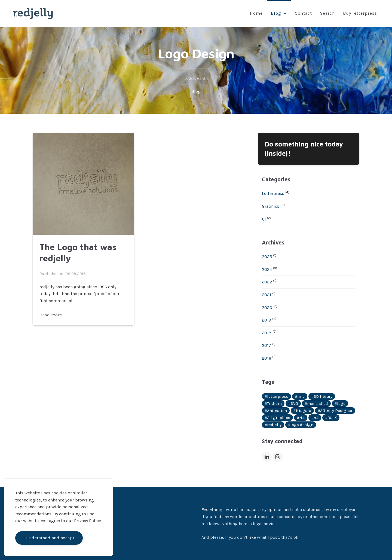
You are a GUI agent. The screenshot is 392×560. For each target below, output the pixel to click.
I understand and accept (49, 538)
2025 (267, 257)
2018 (267, 333)
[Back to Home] (33, 13)
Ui (264, 219)
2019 (267, 320)
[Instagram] (278, 457)
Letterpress (273, 193)
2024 (267, 269)
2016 (267, 358)
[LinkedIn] (267, 457)
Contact (303, 13)
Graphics (271, 206)
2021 (267, 295)
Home (256, 13)
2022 (267, 282)
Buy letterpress (360, 13)
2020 (267, 307)
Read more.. (52, 315)
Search (327, 13)
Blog (279, 13)
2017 (267, 345)
